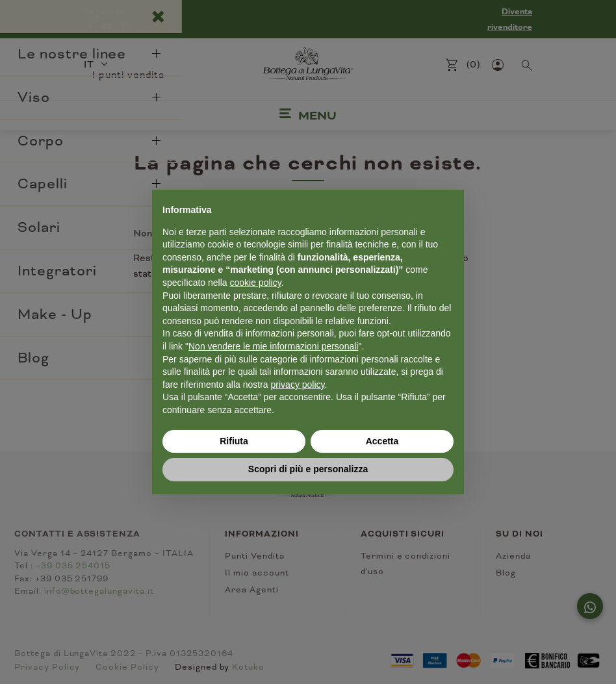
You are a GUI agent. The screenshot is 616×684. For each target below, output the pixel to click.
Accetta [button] (382, 441)
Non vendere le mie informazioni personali (273, 346)
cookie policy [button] (256, 283)
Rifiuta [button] (234, 441)
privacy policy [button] (298, 385)
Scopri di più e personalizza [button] (308, 469)
